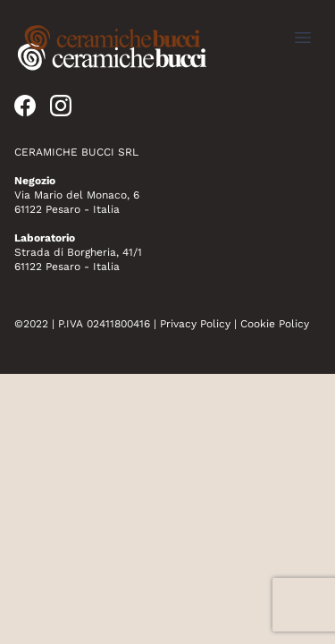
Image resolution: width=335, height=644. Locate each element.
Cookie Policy (275, 324)
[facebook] (25, 106)
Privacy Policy (195, 324)
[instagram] (61, 106)
